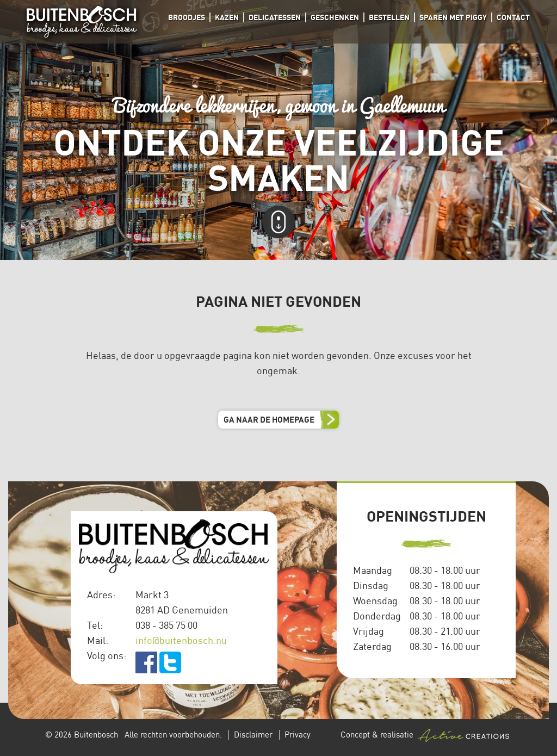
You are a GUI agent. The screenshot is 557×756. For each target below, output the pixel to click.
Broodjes (187, 17)
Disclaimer (253, 735)
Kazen (227, 17)
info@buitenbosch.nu (181, 640)
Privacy (298, 735)
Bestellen (389, 17)
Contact (513, 17)
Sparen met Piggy (453, 17)
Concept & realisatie (425, 735)
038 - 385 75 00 (166, 625)
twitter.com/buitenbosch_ (170, 662)
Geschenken (335, 17)
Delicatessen (275, 17)
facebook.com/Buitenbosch (146, 662)
